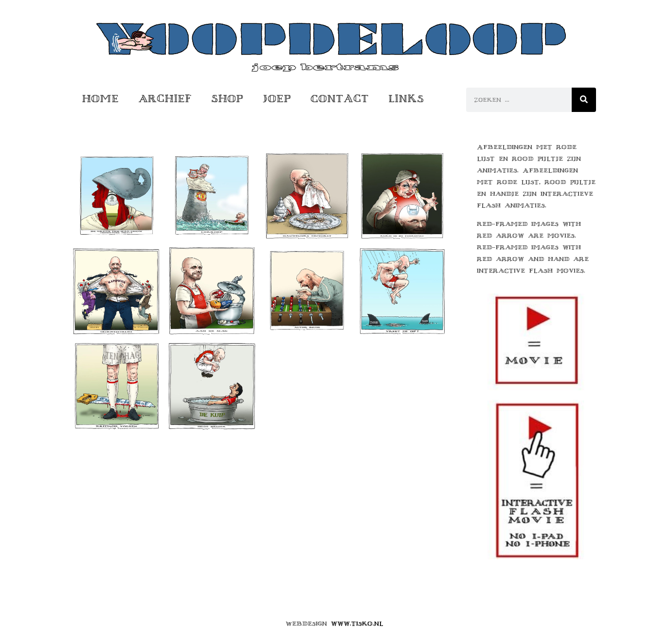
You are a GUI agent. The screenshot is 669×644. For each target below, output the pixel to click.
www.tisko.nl (357, 624)
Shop (227, 99)
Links (406, 99)
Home (100, 99)
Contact (340, 99)
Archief (165, 99)
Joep (277, 99)
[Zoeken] (584, 100)
